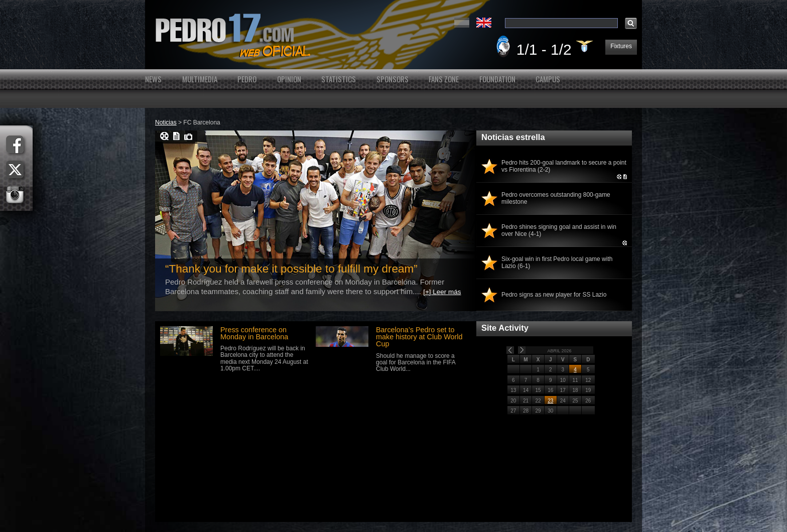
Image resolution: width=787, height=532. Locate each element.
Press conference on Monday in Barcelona (254, 333)
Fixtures (621, 46)
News (153, 79)
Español (462, 23)
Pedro (247, 79)
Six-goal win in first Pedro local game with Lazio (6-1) (557, 262)
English (484, 23)
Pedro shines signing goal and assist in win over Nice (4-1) (559, 230)
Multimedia (200, 79)
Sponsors (392, 79)
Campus (548, 79)
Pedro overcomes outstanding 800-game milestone (556, 198)
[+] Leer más (442, 292)
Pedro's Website (393, 35)
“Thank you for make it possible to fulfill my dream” (291, 269)
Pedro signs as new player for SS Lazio (554, 295)
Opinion (289, 79)
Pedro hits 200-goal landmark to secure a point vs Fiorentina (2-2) (564, 166)
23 (550, 401)
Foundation (497, 79)
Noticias (166, 122)
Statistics (339, 79)
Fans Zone (444, 79)
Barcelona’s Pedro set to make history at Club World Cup (419, 337)
